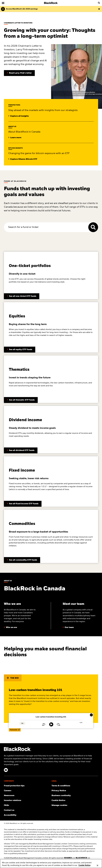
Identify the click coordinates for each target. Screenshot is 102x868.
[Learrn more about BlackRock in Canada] (15, 138)
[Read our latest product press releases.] (27, 796)
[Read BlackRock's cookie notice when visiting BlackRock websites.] (75, 800)
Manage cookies (59, 805)
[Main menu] (3, 3)
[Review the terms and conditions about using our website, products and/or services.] (75, 786)
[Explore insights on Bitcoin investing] (23, 159)
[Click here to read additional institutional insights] (19, 116)
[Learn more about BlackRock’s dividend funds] (23, 504)
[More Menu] (91, 715)
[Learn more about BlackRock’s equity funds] (20, 350)
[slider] (51, 720)
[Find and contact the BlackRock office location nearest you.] (27, 810)
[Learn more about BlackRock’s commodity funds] (22, 560)
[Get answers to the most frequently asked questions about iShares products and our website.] (27, 805)
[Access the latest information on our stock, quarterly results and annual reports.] (27, 800)
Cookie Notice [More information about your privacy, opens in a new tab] (84, 867)
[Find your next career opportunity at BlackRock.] (27, 791)
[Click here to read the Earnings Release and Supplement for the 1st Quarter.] (21, 9)
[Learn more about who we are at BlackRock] (10, 627)
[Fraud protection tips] (27, 786)
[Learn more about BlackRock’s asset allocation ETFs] (22, 296)
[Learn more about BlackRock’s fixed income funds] (21, 450)
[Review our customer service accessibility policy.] (27, 815)
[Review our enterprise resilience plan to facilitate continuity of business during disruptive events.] (75, 796)
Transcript (15, 730)
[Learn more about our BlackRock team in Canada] (68, 627)
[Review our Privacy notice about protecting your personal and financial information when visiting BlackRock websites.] (75, 791)
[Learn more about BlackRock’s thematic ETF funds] (21, 400)
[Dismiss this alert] (99, 9)
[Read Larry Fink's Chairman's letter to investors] (19, 73)
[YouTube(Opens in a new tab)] (6, 770)
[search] (99, 3)
